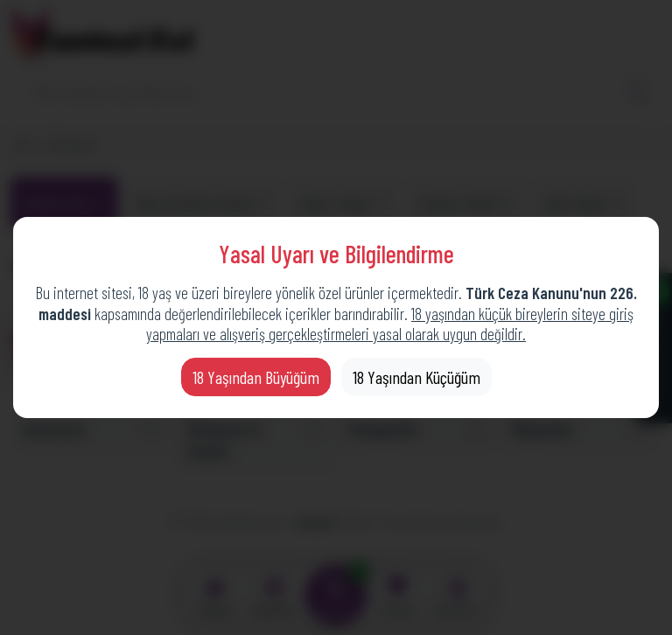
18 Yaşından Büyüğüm (256, 377)
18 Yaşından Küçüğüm (416, 377)
